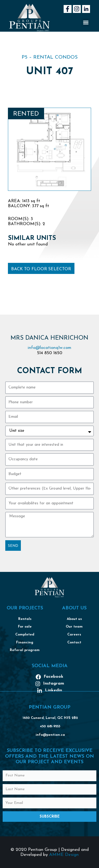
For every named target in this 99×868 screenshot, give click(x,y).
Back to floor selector (41, 269)
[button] (86, 23)
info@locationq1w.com (49, 348)
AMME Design (64, 855)
